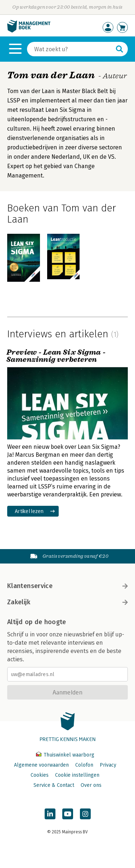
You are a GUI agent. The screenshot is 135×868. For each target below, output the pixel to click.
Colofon (84, 765)
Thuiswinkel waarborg (65, 755)
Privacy (108, 765)
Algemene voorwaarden (41, 765)
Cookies (40, 775)
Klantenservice (67, 586)
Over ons (91, 785)
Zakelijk (67, 602)
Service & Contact (54, 785)
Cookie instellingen (77, 775)
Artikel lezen (29, 511)
